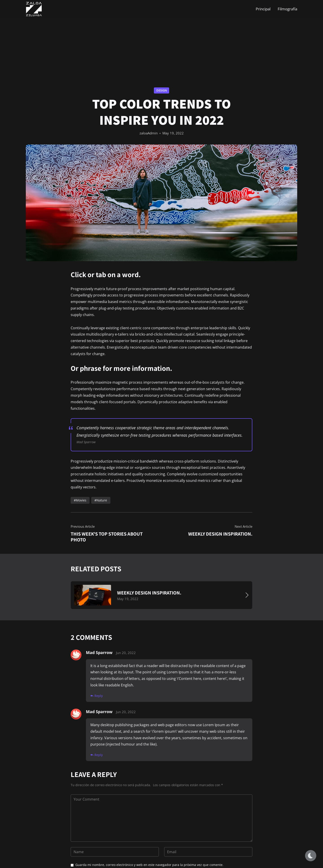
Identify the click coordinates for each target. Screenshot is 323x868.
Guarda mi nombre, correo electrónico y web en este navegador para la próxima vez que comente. (149, 865)
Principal (263, 9)
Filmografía (287, 9)
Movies (81, 500)
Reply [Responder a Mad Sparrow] (97, 696)
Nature (102, 500)
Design (162, 90)
